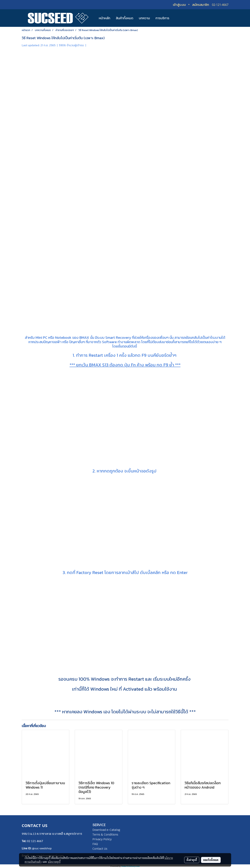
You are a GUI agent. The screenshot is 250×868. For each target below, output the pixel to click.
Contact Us (100, 849)
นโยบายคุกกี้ (54, 862)
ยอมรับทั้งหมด (211, 860)
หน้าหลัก (105, 18)
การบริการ (162, 18)
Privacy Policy (102, 839)
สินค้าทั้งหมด (125, 18)
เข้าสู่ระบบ (179, 5)
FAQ (95, 844)
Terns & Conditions (105, 835)
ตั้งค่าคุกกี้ (192, 860)
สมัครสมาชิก (201, 5)
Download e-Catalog (106, 830)
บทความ (144, 18)
